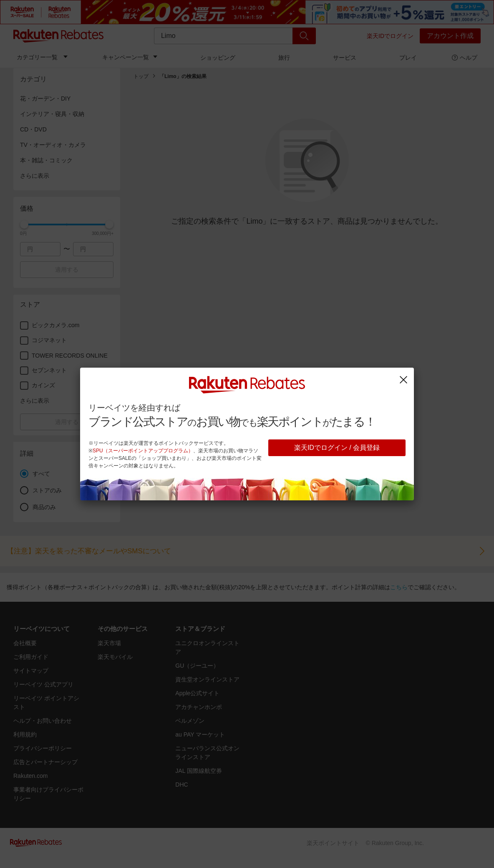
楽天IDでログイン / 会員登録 (337, 448)
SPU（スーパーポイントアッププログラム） (143, 451)
